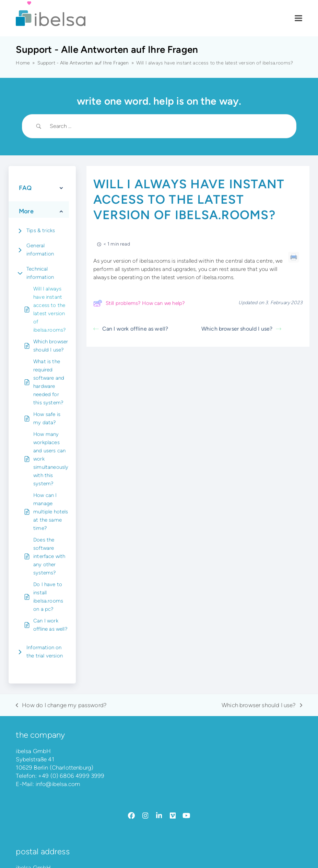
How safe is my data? (47, 418)
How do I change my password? (61, 705)
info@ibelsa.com (58, 784)
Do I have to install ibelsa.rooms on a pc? (48, 597)
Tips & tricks (41, 230)
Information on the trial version (45, 652)
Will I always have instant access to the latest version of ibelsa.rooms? (50, 309)
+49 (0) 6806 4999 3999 (71, 776)
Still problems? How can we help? (139, 303)
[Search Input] (168, 126)
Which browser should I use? (51, 346)
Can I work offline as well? (50, 625)
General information (40, 250)
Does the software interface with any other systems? (49, 556)
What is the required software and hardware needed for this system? (49, 382)
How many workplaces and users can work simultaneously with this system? (51, 459)
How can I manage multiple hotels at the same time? (51, 512)
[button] (298, 18)
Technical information (40, 273)
